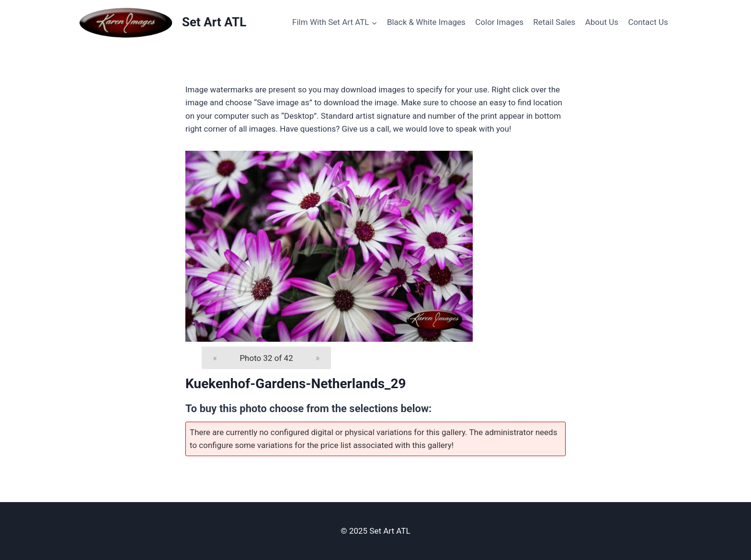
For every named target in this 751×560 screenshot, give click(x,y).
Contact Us (648, 22)
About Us (602, 22)
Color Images (499, 22)
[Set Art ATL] (162, 22)
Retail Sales (554, 22)
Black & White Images (426, 22)
